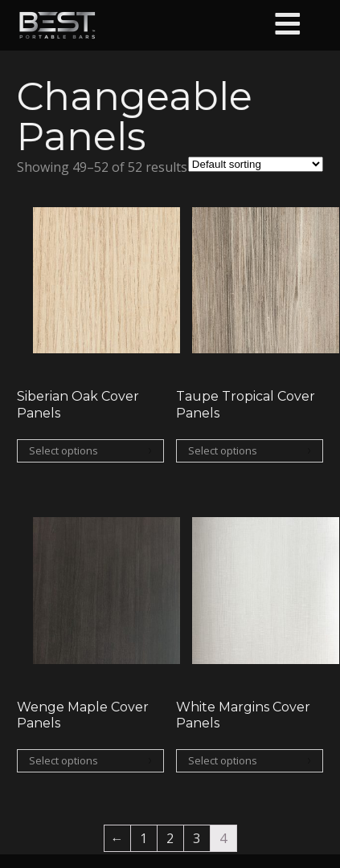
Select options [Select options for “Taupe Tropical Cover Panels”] (223, 450)
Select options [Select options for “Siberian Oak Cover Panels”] (63, 450)
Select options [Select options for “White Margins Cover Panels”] (223, 760)
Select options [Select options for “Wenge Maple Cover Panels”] (63, 760)
